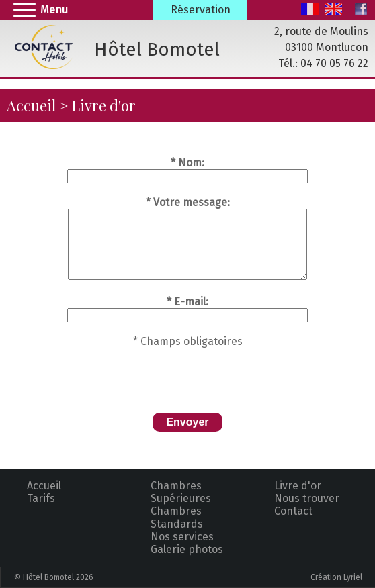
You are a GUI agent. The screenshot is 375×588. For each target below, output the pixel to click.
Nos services (182, 537)
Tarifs (41, 498)
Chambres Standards (177, 518)
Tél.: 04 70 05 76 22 (323, 63)
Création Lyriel (336, 577)
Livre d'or (298, 486)
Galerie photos (187, 549)
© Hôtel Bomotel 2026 (54, 577)
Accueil (31, 105)
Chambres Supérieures (181, 492)
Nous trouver (307, 498)
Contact (293, 511)
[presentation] (187, 374)
